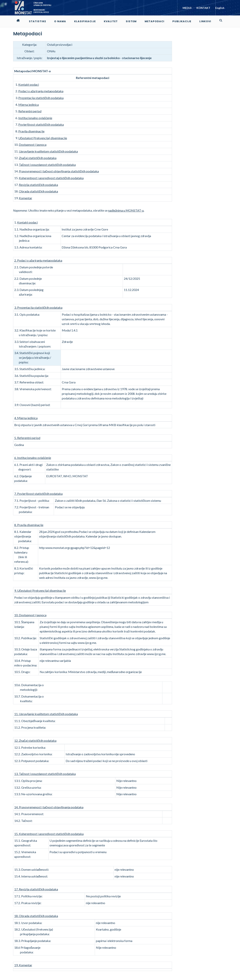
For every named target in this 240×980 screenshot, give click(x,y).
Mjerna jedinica (29, 105)
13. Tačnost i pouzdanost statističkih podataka (45, 774)
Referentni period (30, 111)
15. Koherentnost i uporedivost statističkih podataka (49, 834)
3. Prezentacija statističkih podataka (38, 307)
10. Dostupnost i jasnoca (30, 615)
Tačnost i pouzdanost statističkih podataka (47, 165)
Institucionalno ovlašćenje (35, 118)
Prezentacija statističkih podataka (41, 98)
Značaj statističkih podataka (38, 158)
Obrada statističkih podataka (38, 191)
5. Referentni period (27, 438)
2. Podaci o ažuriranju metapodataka (38, 260)
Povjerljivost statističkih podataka (41, 124)
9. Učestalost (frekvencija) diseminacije (40, 590)
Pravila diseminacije (31, 131)
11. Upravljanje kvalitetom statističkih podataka (46, 714)
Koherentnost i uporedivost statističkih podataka (51, 178)
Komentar (26, 198)
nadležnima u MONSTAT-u (126, 210)
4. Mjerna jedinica (26, 418)
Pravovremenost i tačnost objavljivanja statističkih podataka (59, 171)
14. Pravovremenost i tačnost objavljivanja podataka (49, 807)
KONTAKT (203, 8)
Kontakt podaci (29, 84)
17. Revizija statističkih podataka (36, 889)
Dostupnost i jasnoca (33, 145)
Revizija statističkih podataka (38, 185)
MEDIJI (187, 8)
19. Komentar (23, 965)
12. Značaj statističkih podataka (35, 741)
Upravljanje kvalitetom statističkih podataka (48, 151)
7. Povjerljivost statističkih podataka (38, 494)
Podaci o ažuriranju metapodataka (41, 91)
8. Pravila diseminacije (29, 525)
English (220, 8)
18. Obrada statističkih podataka (36, 916)
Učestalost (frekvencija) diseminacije (43, 138)
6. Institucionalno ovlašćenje (33, 458)
